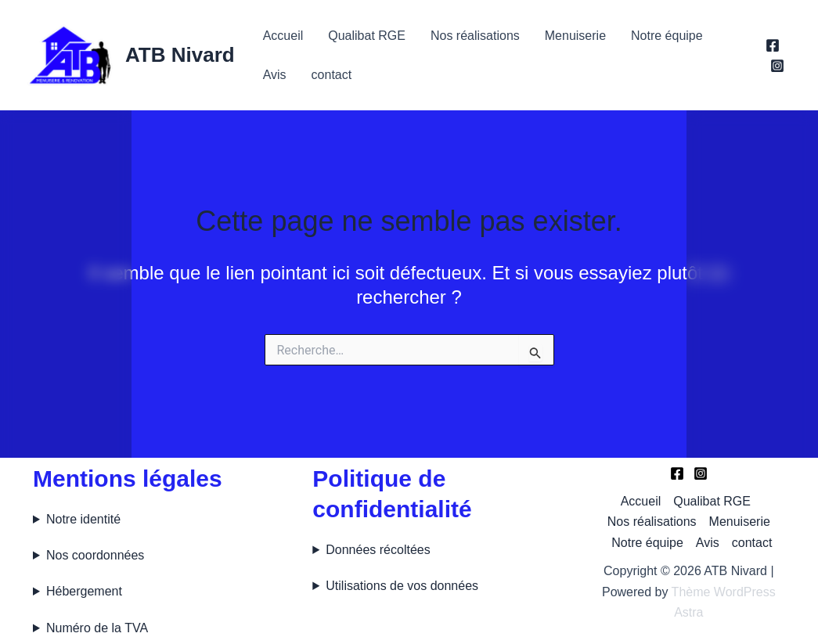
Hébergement (84, 591)
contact (332, 75)
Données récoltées (378, 550)
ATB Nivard (180, 55)
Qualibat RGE (367, 36)
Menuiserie (575, 36)
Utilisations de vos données (402, 586)
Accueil (283, 36)
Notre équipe (667, 36)
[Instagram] (777, 66)
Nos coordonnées (95, 555)
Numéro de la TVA (97, 628)
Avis (275, 75)
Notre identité (83, 519)
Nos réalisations (475, 36)
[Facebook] (773, 45)
